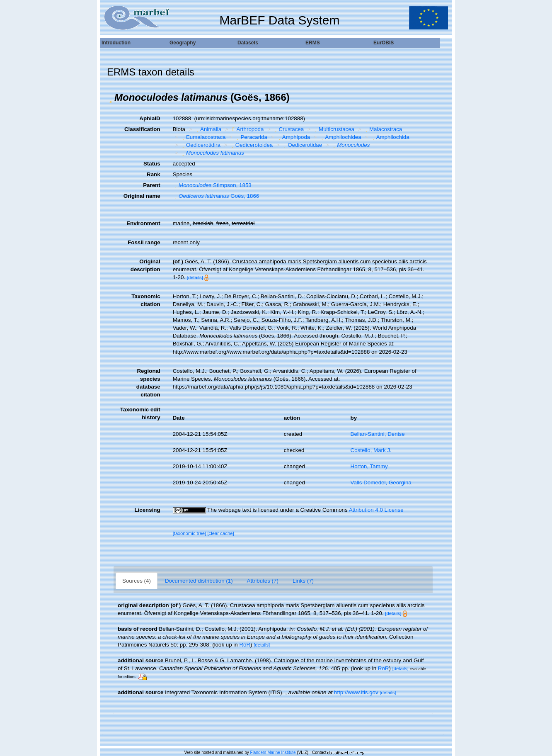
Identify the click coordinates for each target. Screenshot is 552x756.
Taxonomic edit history (140, 413)
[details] (195, 277)
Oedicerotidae (302, 145)
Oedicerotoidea (251, 145)
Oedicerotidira (200, 145)
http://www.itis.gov (356, 692)
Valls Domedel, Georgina (381, 483)
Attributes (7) (263, 581)
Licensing (147, 510)
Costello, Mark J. (371, 450)
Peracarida (251, 137)
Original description (145, 265)
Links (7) (303, 581)
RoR (245, 645)
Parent (151, 185)
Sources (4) (137, 581)
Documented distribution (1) (199, 581)
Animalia (208, 129)
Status (152, 164)
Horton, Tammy (369, 466)
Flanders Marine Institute (273, 752)
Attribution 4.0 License (376, 510)
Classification (142, 129)
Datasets (248, 43)
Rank (154, 174)
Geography (183, 43)
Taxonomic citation (146, 300)
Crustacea (288, 129)
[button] (111, 97)
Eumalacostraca (203, 137)
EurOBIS (384, 43)
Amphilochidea (340, 137)
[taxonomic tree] (190, 533)
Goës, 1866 (216, 196)
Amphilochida (390, 137)
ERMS (313, 43)
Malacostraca (383, 129)
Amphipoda (293, 137)
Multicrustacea (334, 129)
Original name (142, 196)
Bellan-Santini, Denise (378, 434)
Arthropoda (247, 129)
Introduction (116, 43)
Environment (143, 223)
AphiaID (150, 118)
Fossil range (144, 242)
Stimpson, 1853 (212, 185)
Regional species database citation (148, 383)
